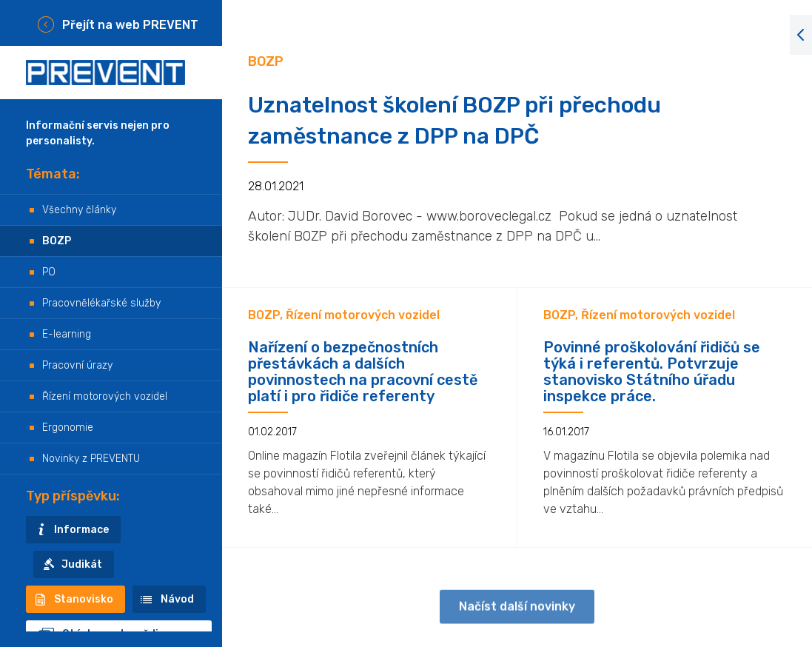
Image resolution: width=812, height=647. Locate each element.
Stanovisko (84, 599)
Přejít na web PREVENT (130, 25)
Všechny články (79, 210)
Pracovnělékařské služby (101, 303)
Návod (177, 599)
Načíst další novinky (517, 613)
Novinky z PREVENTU (91, 459)
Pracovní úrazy (77, 365)
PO (49, 272)
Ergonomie (68, 428)
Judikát (82, 564)
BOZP (57, 241)
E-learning (67, 334)
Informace (81, 530)
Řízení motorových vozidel (105, 396)
